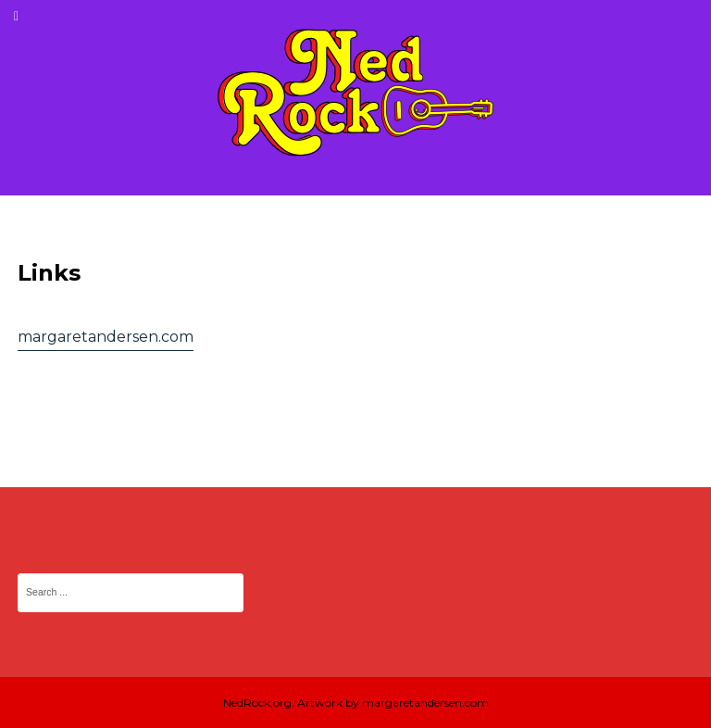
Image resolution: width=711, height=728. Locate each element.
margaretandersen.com (106, 337)
